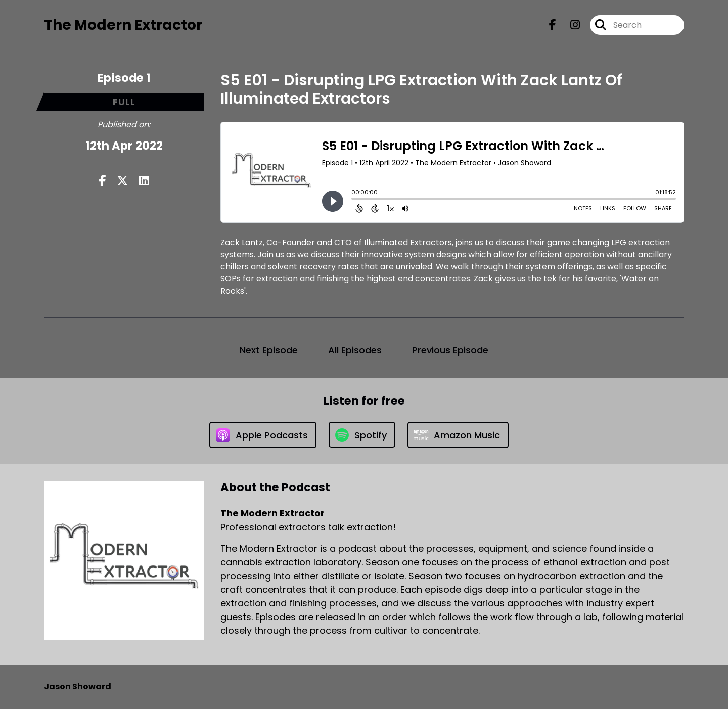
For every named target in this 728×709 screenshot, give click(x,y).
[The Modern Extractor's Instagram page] (569, 25)
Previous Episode (450, 350)
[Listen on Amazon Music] (458, 435)
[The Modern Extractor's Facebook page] (553, 25)
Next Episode (269, 350)
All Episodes (355, 350)
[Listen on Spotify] (362, 435)
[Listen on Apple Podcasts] (263, 435)
